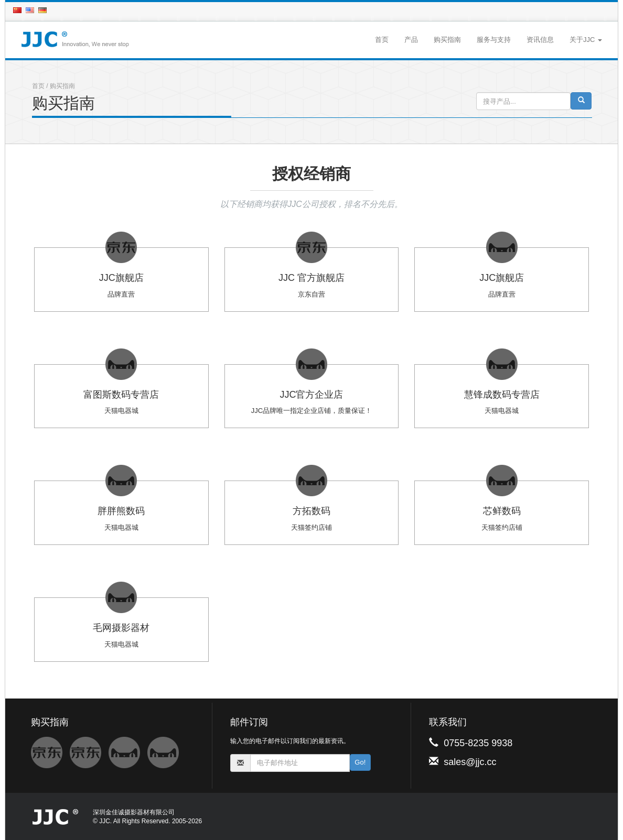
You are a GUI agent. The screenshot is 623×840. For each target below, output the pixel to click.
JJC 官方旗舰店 (311, 278)
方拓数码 (311, 511)
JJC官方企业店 (311, 395)
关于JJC (586, 40)
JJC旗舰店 (121, 278)
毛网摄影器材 (121, 628)
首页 (382, 40)
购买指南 (447, 40)
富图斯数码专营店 (121, 395)
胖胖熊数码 (121, 511)
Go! (360, 762)
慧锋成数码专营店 (502, 395)
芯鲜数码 (502, 511)
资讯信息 (540, 40)
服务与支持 (494, 40)
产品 (411, 40)
